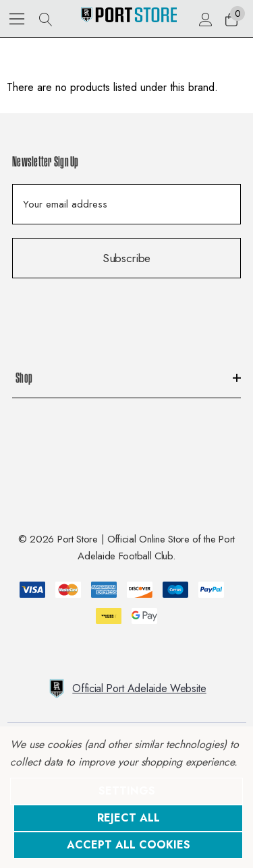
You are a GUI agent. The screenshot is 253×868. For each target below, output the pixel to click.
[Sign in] (205, 19)
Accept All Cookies (129, 845)
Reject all (129, 818)
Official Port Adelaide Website (126, 689)
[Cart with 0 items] (230, 19)
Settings (127, 791)
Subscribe (126, 258)
